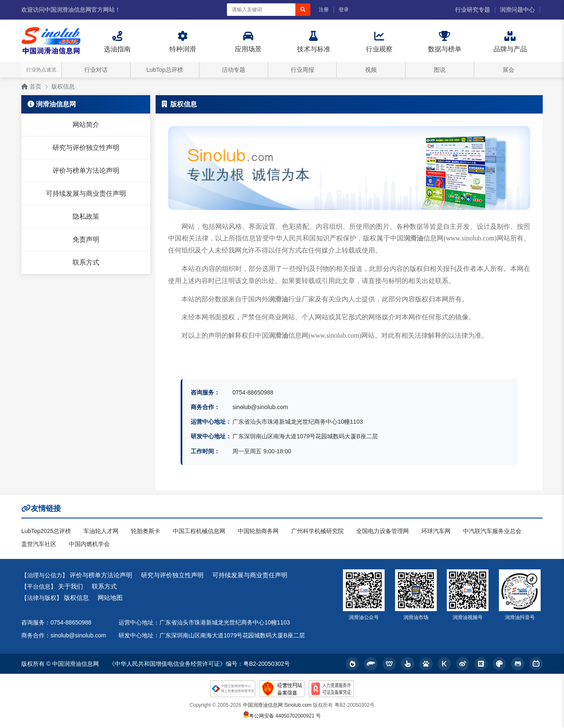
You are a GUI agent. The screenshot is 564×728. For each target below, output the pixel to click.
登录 (344, 10)
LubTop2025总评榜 (46, 531)
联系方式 (86, 262)
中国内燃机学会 (89, 544)
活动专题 (234, 70)
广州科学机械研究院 (317, 531)
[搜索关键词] (261, 10)
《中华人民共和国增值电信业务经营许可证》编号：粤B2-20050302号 (199, 664)
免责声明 (86, 239)
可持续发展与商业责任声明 (86, 193)
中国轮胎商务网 (258, 531)
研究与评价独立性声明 (86, 148)
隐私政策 (86, 216)
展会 (509, 70)
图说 (440, 70)
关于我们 (70, 586)
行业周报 (302, 70)
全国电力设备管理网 (383, 531)
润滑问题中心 (517, 10)
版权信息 (63, 86)
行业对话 (96, 70)
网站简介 (86, 125)
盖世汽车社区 (39, 544)
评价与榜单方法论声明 (86, 171)
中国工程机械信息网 (199, 531)
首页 (31, 86)
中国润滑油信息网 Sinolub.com (277, 705)
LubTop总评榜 (165, 70)
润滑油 (413, 238)
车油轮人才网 (101, 531)
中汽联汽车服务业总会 (492, 531)
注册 (324, 10)
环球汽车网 (436, 531)
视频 (371, 70)
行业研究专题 (473, 10)
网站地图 (110, 598)
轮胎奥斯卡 (146, 531)
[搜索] (303, 10)
